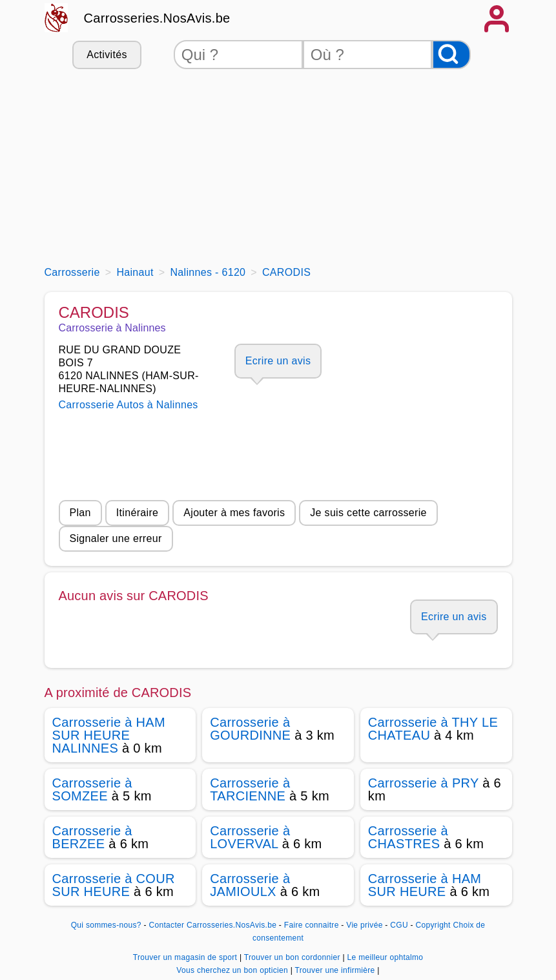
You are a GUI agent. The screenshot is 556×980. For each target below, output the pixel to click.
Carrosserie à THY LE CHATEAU (433, 729)
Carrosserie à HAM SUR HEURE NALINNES (109, 735)
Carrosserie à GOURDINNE (250, 729)
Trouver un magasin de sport (186, 957)
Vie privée (364, 925)
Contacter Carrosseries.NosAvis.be (212, 925)
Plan (80, 513)
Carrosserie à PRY (423, 783)
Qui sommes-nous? (106, 925)
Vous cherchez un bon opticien (233, 970)
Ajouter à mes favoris (234, 513)
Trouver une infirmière (336, 970)
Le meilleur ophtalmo (386, 957)
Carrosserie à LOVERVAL (250, 837)
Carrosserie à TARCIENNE (250, 789)
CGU (399, 925)
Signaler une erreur (116, 538)
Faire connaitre (312, 925)
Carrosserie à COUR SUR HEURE (114, 885)
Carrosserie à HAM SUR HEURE (425, 885)
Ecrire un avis (278, 361)
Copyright (433, 925)
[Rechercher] (451, 55)
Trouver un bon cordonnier (293, 957)
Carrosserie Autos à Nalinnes (129, 405)
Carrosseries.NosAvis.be (157, 18)
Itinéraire (137, 513)
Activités (107, 55)
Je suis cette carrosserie (368, 513)
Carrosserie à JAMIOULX (250, 885)
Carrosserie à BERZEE (92, 837)
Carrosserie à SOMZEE (92, 789)
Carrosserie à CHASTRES (408, 837)
